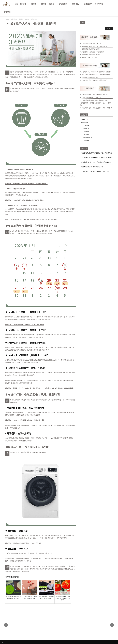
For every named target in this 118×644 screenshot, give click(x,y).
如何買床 (86, 125)
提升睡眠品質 (88, 137)
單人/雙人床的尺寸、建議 (89, 58)
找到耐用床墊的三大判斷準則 (91, 49)
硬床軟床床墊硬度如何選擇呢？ (91, 55)
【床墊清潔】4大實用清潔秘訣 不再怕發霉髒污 (59, 388)
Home (7, 19)
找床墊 (34, 4)
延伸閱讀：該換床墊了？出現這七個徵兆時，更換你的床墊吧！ (26, 184)
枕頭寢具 (86, 134)
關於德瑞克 (88, 4)
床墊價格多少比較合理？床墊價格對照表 (94, 46)
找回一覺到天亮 (21, 4)
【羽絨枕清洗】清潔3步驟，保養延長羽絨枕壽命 (97, 158)
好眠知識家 (64, 4)
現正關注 (21, 19)
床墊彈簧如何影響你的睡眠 (90, 77)
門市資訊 (76, 4)
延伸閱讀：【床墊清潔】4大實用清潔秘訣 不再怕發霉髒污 (25, 200)
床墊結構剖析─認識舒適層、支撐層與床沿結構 (96, 72)
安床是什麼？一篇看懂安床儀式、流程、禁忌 (95, 171)
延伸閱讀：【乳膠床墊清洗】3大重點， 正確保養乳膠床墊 (25, 325)
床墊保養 (86, 131)
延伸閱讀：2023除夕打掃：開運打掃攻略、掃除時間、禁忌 (25, 420)
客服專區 (8, 12)
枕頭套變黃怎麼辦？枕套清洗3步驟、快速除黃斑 (97, 153)
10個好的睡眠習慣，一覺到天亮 (91, 97)
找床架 (44, 4)
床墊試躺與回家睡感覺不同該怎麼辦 (93, 52)
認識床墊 (86, 128)
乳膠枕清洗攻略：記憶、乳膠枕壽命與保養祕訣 (96, 162)
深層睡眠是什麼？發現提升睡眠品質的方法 (95, 95)
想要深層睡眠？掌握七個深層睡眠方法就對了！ (96, 100)
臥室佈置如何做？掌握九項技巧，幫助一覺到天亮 (97, 108)
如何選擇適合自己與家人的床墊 (91, 44)
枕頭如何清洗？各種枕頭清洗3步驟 (92, 167)
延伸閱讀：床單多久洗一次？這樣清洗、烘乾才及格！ (23, 388)
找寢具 (52, 4)
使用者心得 (99, 4)
